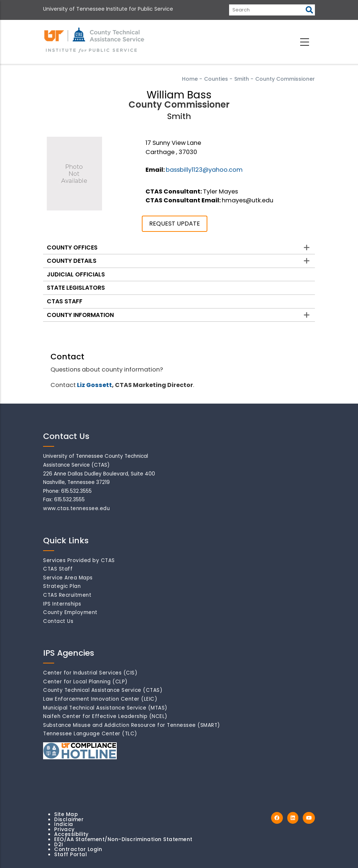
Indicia (64, 824)
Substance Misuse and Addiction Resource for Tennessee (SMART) (132, 725)
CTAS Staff (65, 301)
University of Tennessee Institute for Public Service (108, 9)
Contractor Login (78, 849)
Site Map (66, 814)
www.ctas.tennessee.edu (76, 508)
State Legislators (76, 288)
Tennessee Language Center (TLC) (90, 734)
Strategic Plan (62, 586)
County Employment (70, 612)
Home (190, 79)
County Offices (72, 247)
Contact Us (58, 621)
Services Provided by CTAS (79, 560)
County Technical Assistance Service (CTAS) (103, 690)
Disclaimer (69, 820)
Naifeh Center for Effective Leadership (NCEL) (105, 716)
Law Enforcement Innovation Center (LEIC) (100, 699)
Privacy (64, 829)
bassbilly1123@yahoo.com (204, 170)
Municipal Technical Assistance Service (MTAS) (105, 708)
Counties (216, 79)
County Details (72, 261)
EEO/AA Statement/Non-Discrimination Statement (123, 839)
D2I (59, 845)
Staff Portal (71, 855)
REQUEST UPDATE (175, 224)
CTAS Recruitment (67, 595)
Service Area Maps (68, 578)
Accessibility (71, 834)
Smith (242, 79)
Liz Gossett (94, 385)
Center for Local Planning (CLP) (85, 682)
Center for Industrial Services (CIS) (90, 673)
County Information (80, 315)
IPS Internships (62, 604)
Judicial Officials (76, 274)
